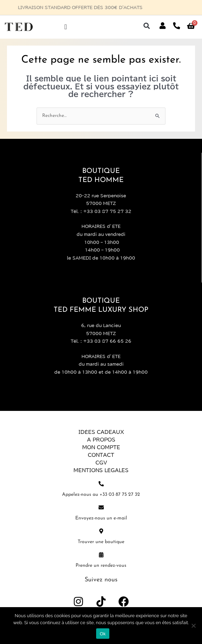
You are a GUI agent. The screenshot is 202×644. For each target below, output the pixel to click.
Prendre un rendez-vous (101, 566)
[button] (146, 26)
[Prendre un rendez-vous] (101, 555)
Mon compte (101, 447)
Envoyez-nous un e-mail (101, 518)
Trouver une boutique (101, 542)
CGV (101, 463)
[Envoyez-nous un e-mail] (101, 507)
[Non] (193, 626)
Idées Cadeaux (101, 432)
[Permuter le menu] (66, 27)
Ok (103, 634)
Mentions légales (101, 470)
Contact (101, 455)
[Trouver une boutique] (101, 531)
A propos (101, 440)
